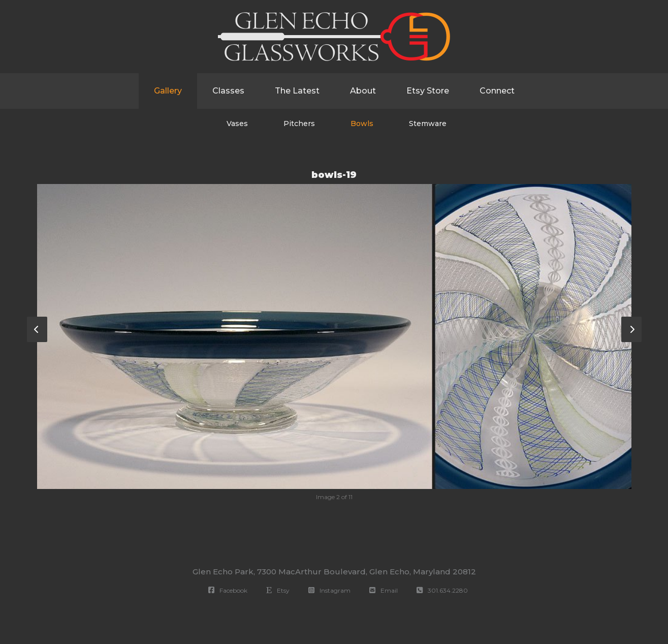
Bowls (362, 124)
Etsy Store (428, 91)
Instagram (329, 590)
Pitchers (299, 124)
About (363, 91)
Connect (497, 91)
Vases (237, 124)
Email (384, 590)
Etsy (278, 590)
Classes (228, 91)
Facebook (228, 590)
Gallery (168, 91)
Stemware (428, 124)
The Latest (297, 91)
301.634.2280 (442, 590)
